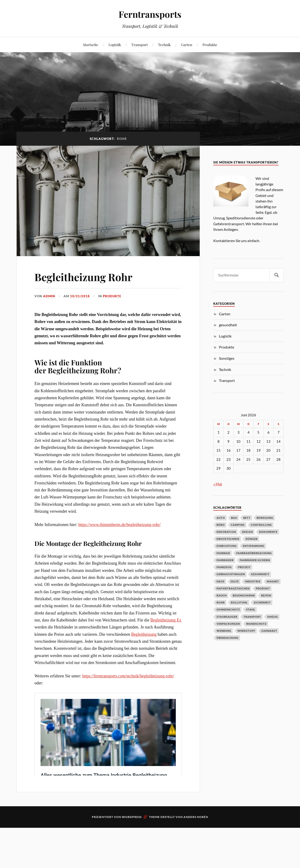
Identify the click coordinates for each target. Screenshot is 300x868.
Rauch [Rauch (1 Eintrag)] (222, 595)
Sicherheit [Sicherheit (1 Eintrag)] (262, 602)
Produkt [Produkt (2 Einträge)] (263, 588)
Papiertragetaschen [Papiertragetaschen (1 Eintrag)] (233, 588)
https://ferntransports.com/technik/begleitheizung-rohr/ (128, 676)
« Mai (218, 484)
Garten (187, 45)
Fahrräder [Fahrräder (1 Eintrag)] (225, 560)
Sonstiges (227, 358)
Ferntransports (150, 14)
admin (49, 296)
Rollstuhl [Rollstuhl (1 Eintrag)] (239, 602)
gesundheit (228, 325)
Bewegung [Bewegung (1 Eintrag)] (265, 518)
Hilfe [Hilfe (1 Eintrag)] (235, 581)
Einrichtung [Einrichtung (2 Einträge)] (227, 546)
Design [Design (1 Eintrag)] (247, 532)
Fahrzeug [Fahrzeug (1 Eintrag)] (224, 567)
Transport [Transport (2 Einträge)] (252, 617)
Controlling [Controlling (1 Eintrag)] (261, 525)
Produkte (210, 45)
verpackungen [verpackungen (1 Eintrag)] (228, 624)
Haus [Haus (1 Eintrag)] (221, 581)
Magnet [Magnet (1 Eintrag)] (273, 581)
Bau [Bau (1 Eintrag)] (234, 518)
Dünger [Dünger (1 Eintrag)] (252, 539)
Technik (164, 45)
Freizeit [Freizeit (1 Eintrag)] (244, 567)
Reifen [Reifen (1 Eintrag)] (266, 595)
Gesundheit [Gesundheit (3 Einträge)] (260, 574)
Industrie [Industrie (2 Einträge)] (253, 581)
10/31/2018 (80, 296)
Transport (139, 45)
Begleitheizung (144, 634)
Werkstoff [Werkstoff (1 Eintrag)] (246, 631)
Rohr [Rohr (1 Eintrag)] (221, 602)
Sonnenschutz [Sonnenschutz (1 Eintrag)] (228, 609)
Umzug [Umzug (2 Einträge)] (273, 617)
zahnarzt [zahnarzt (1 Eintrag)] (269, 631)
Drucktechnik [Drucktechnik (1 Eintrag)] (228, 539)
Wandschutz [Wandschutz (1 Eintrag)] (256, 624)
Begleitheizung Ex (166, 620)
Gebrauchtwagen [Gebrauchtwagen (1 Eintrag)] (231, 574)
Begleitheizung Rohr (85, 277)
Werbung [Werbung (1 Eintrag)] (224, 631)
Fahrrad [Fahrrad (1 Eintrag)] (223, 553)
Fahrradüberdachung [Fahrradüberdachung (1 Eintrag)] (254, 553)
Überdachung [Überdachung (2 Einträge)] (228, 638)
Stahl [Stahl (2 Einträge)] (251, 609)
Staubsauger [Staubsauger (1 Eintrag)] (227, 617)
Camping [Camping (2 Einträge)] (238, 525)
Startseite (91, 45)
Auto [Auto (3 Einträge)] (221, 518)
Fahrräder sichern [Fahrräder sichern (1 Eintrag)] (255, 560)
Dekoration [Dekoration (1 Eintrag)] (226, 532)
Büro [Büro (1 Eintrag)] (221, 525)
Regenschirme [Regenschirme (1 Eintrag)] (244, 595)
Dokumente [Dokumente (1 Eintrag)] (268, 532)
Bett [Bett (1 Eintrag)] (247, 518)
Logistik (115, 45)
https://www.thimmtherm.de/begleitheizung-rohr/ (120, 525)
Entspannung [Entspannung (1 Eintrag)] (254, 546)
